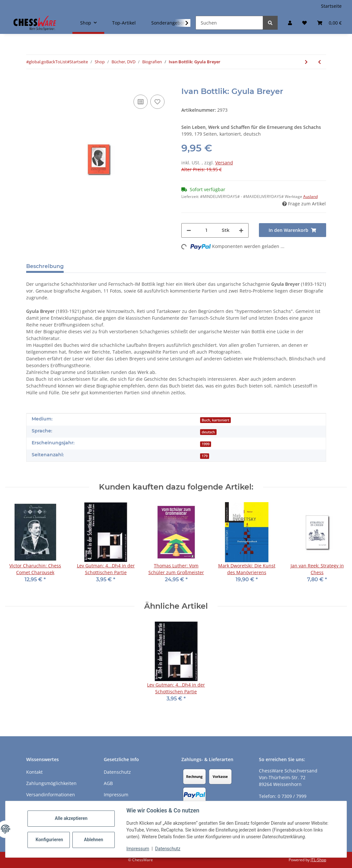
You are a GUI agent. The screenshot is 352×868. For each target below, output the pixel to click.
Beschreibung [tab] (45, 266)
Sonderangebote (169, 23)
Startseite (331, 6)
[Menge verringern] (189, 230)
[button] (290, 23)
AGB (108, 783)
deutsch (208, 432)
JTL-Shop (318, 860)
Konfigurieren (49, 840)
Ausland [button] (310, 196)
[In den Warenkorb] (31, 83)
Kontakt (34, 772)
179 (205, 456)
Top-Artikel (124, 23)
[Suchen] (229, 23)
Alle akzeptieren (71, 818)
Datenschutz (168, 849)
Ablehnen (94, 840)
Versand (224, 163)
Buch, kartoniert (215, 420)
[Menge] (206, 230)
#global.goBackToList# (48, 62)
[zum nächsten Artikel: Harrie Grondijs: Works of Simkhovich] (306, 62)
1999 (206, 444)
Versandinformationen (51, 795)
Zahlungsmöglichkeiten (51, 783)
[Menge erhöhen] (241, 230)
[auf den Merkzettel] (157, 102)
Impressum (138, 849)
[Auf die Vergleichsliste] (141, 102)
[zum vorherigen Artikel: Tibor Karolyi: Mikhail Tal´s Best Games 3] (320, 62)
